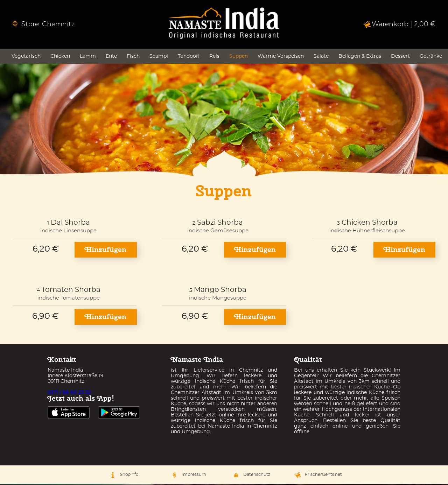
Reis (214, 57)
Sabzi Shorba (220, 224)
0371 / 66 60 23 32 (69, 394)
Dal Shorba (70, 224)
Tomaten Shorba (71, 291)
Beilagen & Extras (360, 57)
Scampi (159, 57)
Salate (321, 57)
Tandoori (189, 57)
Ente (111, 57)
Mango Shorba (220, 291)
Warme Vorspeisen (281, 57)
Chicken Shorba (370, 224)
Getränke (431, 57)
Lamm (88, 57)
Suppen (239, 57)
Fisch (133, 57)
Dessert (400, 57)
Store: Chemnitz (44, 24)
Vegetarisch (26, 57)
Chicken (60, 57)
